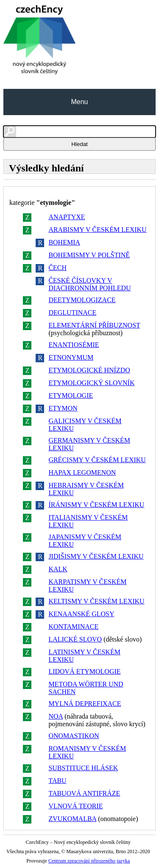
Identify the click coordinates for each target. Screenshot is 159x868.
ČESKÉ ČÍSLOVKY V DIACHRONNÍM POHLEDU (89, 284)
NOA (56, 716)
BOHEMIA (64, 242)
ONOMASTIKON (74, 736)
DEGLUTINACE (72, 313)
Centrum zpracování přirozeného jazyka (89, 861)
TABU (57, 781)
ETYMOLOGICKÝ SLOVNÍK (91, 383)
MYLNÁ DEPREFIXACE (85, 704)
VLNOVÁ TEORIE (75, 806)
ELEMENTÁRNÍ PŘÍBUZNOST (94, 325)
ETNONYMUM (71, 357)
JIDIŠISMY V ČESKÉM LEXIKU (96, 556)
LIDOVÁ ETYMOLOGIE (84, 671)
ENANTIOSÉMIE (74, 345)
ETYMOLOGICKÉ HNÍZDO (89, 370)
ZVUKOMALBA (72, 819)
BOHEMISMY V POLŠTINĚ (89, 255)
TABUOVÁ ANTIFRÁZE (84, 793)
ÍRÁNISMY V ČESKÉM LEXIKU (96, 505)
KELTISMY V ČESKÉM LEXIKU (96, 601)
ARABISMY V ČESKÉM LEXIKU (97, 230)
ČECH (57, 268)
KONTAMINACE (73, 627)
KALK (58, 569)
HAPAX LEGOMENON (82, 473)
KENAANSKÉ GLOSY (81, 614)
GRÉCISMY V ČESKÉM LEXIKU (97, 460)
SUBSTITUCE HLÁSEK (83, 768)
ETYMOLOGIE (71, 395)
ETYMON (63, 408)
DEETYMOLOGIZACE (82, 300)
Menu (79, 102)
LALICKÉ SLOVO (75, 639)
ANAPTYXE (67, 217)
